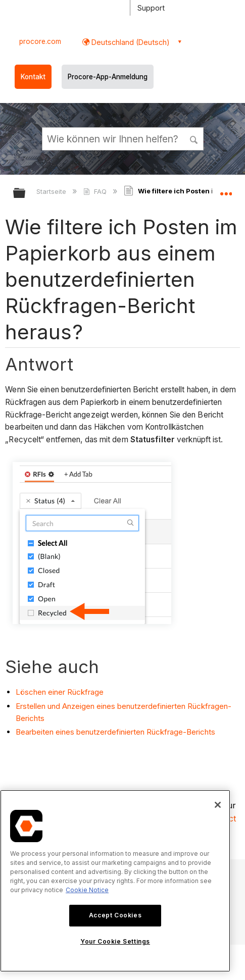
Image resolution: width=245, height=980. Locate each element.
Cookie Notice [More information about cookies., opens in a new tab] (87, 890)
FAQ (96, 191)
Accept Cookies (115, 915)
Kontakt (33, 77)
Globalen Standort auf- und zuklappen (226, 190)
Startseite (52, 191)
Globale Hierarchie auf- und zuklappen (26, 194)
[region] (115, 881)
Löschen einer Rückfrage (60, 692)
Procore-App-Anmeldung (108, 77)
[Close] (218, 805)
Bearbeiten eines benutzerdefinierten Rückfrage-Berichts (115, 732)
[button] (194, 138)
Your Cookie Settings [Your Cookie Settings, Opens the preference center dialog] (115, 941)
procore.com (40, 41)
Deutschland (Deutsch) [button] (130, 42)
